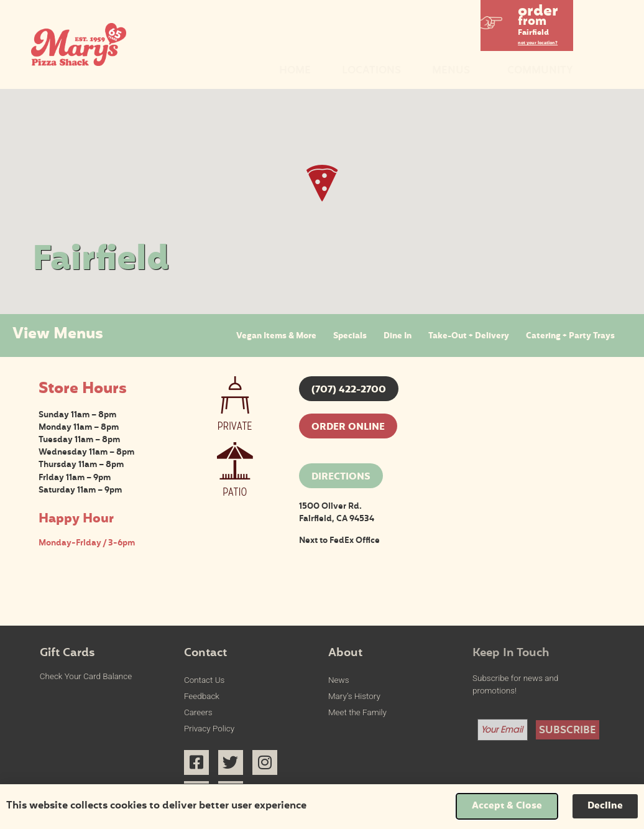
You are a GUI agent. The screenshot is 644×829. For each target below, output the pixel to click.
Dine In (398, 336)
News (338, 680)
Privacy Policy (209, 729)
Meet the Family (357, 712)
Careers (198, 712)
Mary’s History (354, 696)
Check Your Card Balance (86, 676)
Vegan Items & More (276, 336)
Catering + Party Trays (570, 336)
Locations (371, 71)
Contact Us (204, 680)
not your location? (538, 43)
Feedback (202, 696)
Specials (350, 336)
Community (540, 71)
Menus (454, 71)
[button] (527, 23)
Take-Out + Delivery (469, 336)
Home (295, 71)
